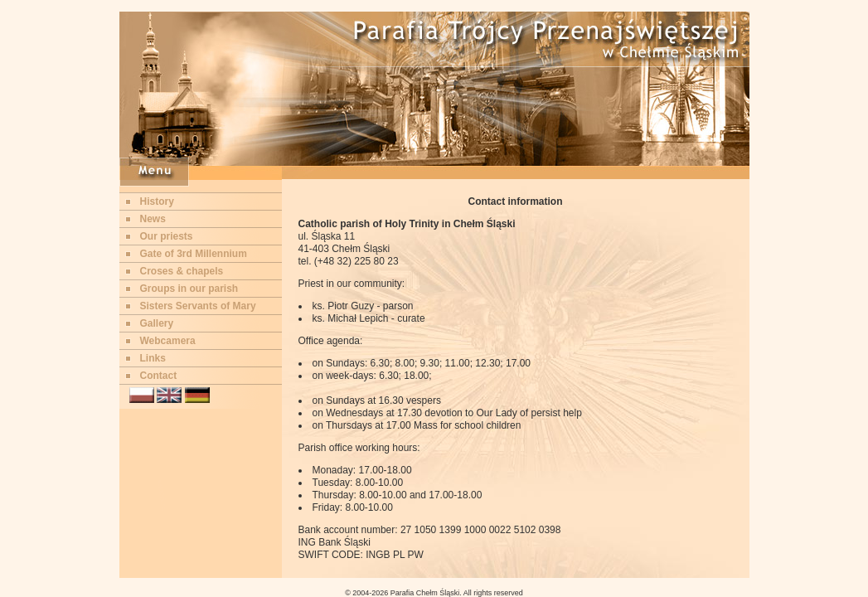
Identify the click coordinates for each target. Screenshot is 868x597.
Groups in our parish (189, 289)
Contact (159, 376)
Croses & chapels (182, 271)
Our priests (167, 236)
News (153, 219)
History (157, 201)
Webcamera (168, 341)
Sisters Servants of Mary (198, 306)
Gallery (157, 323)
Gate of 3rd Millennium (194, 254)
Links (153, 358)
